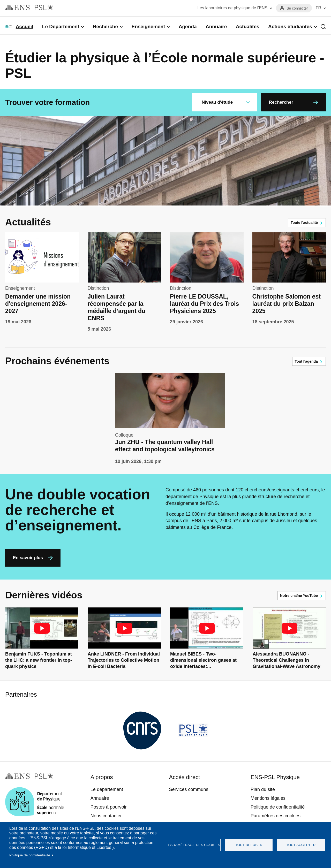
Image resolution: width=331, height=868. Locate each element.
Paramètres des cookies (276, 816)
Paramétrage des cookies (194, 845)
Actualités (248, 26)
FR (318, 8)
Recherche (105, 26)
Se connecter (297, 8)
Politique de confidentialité (30, 855)
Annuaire (216, 26)
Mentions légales (268, 798)
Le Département (61, 26)
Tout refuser (249, 845)
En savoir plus (28, 558)
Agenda (188, 26)
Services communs (189, 789)
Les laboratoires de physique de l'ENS (232, 8)
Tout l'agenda (306, 361)
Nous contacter (106, 816)
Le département (107, 789)
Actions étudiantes (290, 26)
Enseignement (148, 26)
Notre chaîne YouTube (299, 596)
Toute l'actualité (304, 223)
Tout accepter (301, 845)
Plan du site (263, 789)
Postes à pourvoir (109, 807)
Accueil (25, 26)
